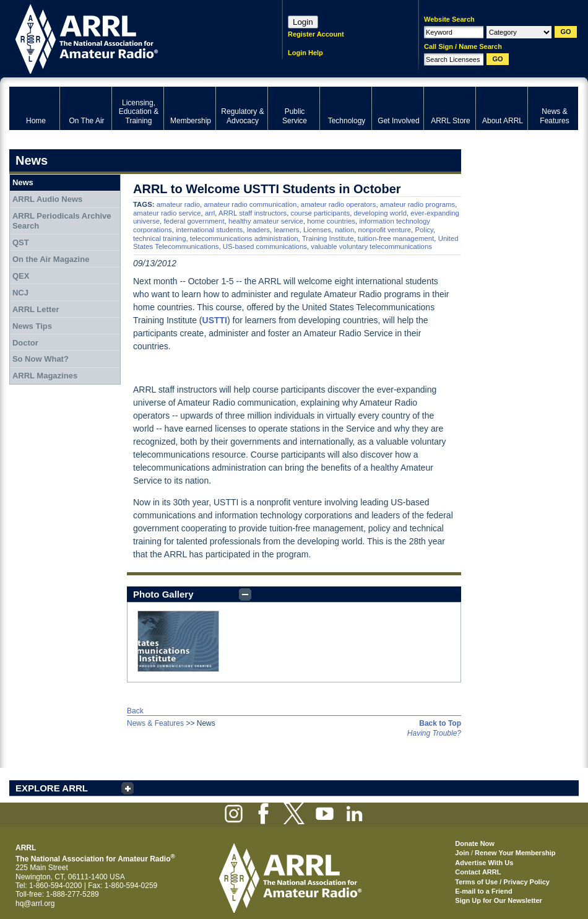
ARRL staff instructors (253, 213)
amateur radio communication (250, 204)
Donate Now (475, 843)
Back (135, 711)
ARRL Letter (36, 309)
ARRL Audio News (47, 199)
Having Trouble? (434, 733)
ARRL (130, 37)
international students (209, 230)
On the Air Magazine (51, 259)
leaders (258, 230)
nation (344, 230)
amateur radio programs (418, 204)
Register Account (316, 34)
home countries (331, 221)
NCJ (20, 293)
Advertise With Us (484, 863)
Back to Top (440, 723)
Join (462, 853)
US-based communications (265, 246)
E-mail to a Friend (483, 891)
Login (303, 22)
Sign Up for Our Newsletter (499, 900)
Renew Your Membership (515, 853)
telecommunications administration (244, 238)
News (23, 182)
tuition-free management (396, 238)
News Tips (32, 326)
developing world (380, 213)
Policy (424, 230)
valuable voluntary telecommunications (371, 246)
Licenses (317, 230)
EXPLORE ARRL (52, 788)
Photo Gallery (163, 594)
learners (286, 230)
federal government (194, 221)
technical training (159, 238)
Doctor (25, 343)
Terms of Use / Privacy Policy (502, 882)
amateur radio (178, 204)
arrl (210, 213)
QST (21, 242)
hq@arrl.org (35, 904)
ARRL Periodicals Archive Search (62, 221)
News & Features (155, 723)
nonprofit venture (385, 230)
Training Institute (328, 238)
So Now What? (41, 359)
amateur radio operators (339, 204)
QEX (21, 276)
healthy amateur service (266, 221)
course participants (321, 213)
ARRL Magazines (45, 376)
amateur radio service (167, 213)
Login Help (305, 53)
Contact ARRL (478, 872)
